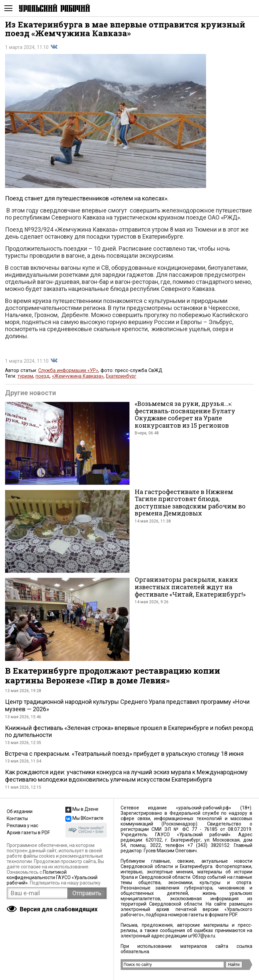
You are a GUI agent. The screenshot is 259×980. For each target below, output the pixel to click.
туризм (25, 376)
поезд (43, 376)
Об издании (20, 811)
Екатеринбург (121, 376)
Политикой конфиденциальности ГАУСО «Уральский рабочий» (52, 877)
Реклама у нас (22, 825)
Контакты (17, 818)
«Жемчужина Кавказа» (78, 376)
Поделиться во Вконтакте (54, 47)
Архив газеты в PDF (28, 833)
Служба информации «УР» (68, 371)
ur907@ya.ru (202, 936)
